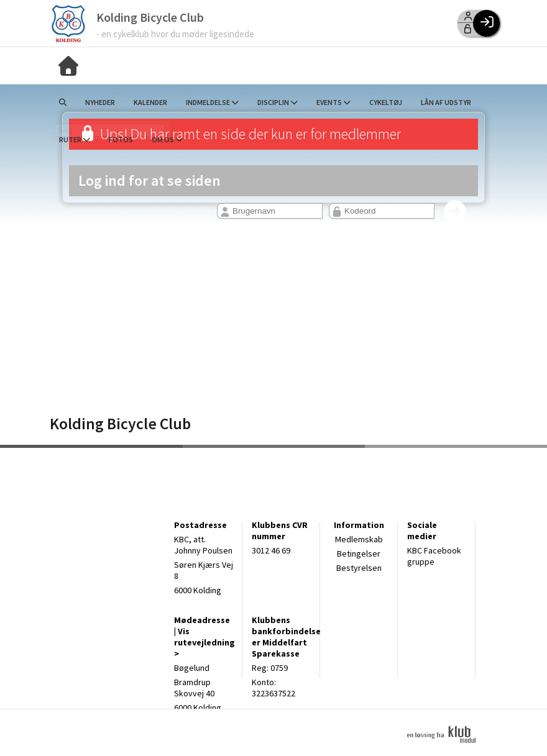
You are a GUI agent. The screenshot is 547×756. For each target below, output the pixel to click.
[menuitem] (68, 65)
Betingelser (359, 553)
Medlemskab (359, 539)
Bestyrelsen (359, 568)
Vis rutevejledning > (205, 642)
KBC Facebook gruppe (434, 556)
